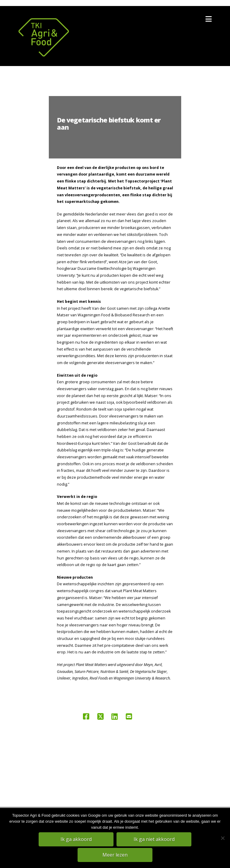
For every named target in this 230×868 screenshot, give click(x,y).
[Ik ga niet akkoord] (223, 838)
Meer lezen (115, 855)
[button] (209, 19)
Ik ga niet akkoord (154, 839)
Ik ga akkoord (76, 839)
